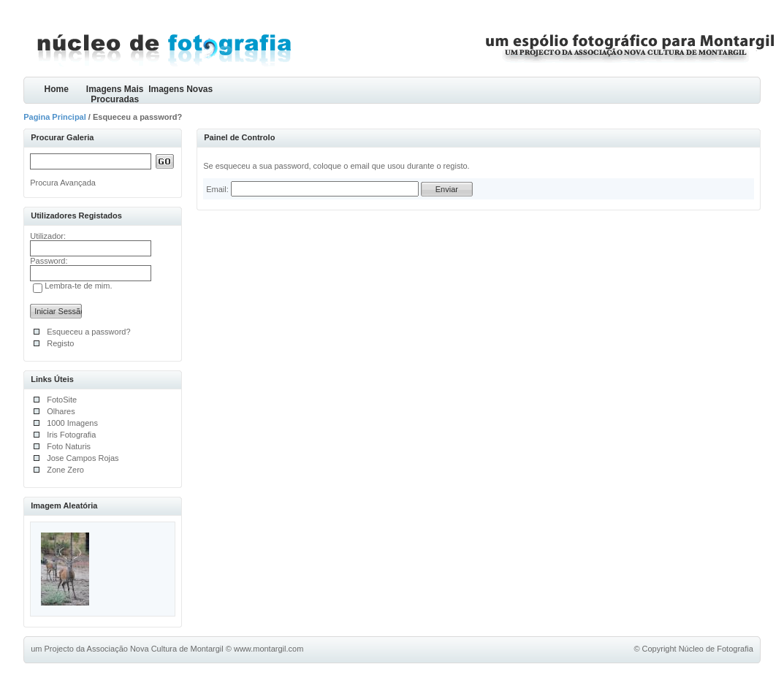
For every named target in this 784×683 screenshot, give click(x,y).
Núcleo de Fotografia (716, 649)
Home (57, 89)
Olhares (61, 411)
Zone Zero (65, 470)
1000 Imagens (72, 423)
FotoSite (62, 400)
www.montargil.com (269, 649)
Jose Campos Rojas (83, 458)
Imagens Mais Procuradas (115, 94)
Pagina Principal (55, 117)
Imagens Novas (180, 89)
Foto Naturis (69, 446)
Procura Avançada (63, 183)
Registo (60, 343)
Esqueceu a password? (88, 332)
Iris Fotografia (71, 435)
